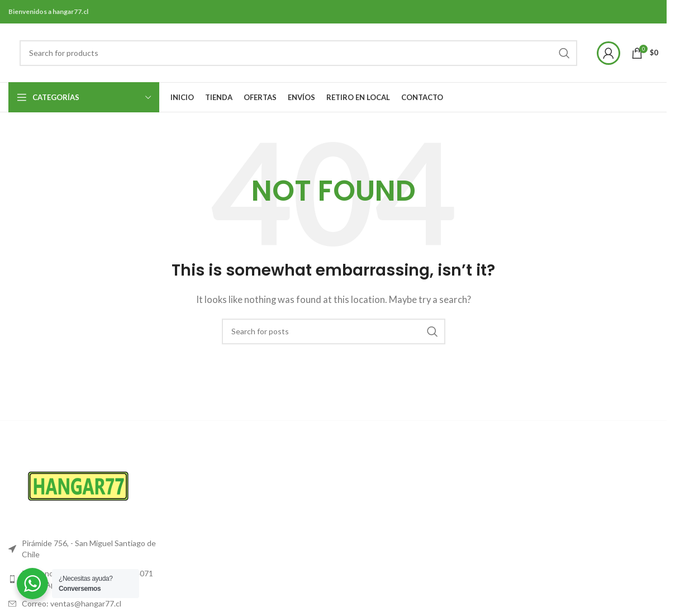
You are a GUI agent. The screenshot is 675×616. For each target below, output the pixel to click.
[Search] (298, 53)
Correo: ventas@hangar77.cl (72, 603)
